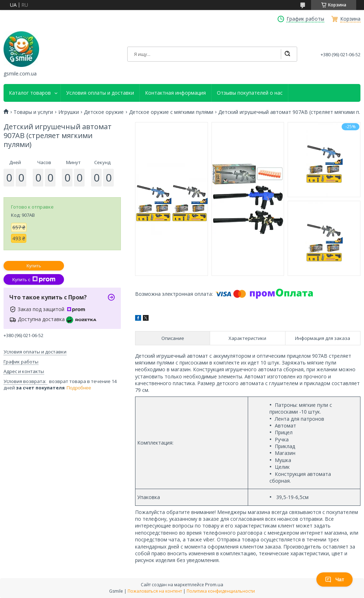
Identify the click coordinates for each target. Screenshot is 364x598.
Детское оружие (104, 112)
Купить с (34, 279)
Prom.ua (214, 584)
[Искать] (287, 54)
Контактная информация (175, 93)
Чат (334, 579)
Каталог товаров (30, 93)
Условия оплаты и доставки (100, 93)
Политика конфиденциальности (221, 591)
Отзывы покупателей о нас (250, 93)
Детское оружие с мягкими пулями (171, 112)
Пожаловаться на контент (155, 591)
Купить (34, 266)
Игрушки (69, 112)
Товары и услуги (33, 112)
